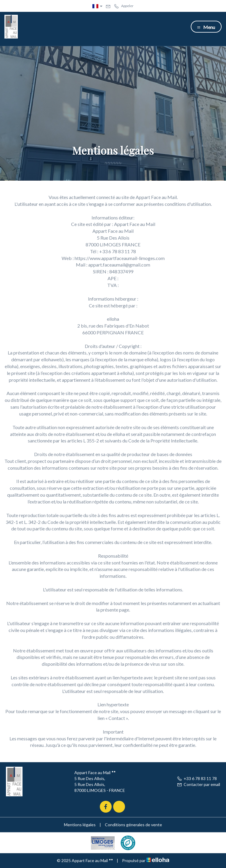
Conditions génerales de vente (133, 825)
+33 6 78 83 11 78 (197, 778)
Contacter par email (198, 784)
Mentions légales (80, 825)
